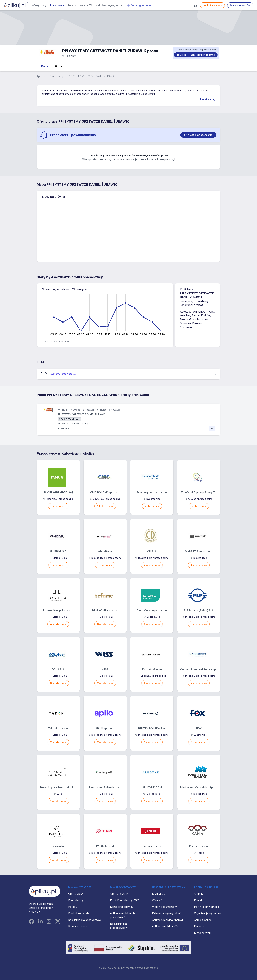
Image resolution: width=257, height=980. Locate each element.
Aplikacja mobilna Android (168, 920)
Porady (72, 5)
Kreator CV (86, 5)
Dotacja (199, 926)
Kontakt (199, 900)
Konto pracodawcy (122, 907)
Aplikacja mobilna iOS (165, 926)
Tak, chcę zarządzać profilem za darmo (196, 55)
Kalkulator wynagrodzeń (110, 5)
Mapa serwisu (202, 933)
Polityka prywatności (207, 907)
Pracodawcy (57, 5)
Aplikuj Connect (203, 920)
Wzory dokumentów (164, 907)
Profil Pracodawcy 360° (125, 900)
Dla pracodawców (240, 5)
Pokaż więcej (208, 99)
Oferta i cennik (119, 894)
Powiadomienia (77, 926)
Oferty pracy (39, 5)
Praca (45, 66)
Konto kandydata (212, 5)
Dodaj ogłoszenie (139, 5)
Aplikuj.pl (41, 76)
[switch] (198, 135)
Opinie (59, 66)
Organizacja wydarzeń (208, 913)
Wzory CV (158, 900)
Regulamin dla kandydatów (85, 920)
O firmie (199, 894)
